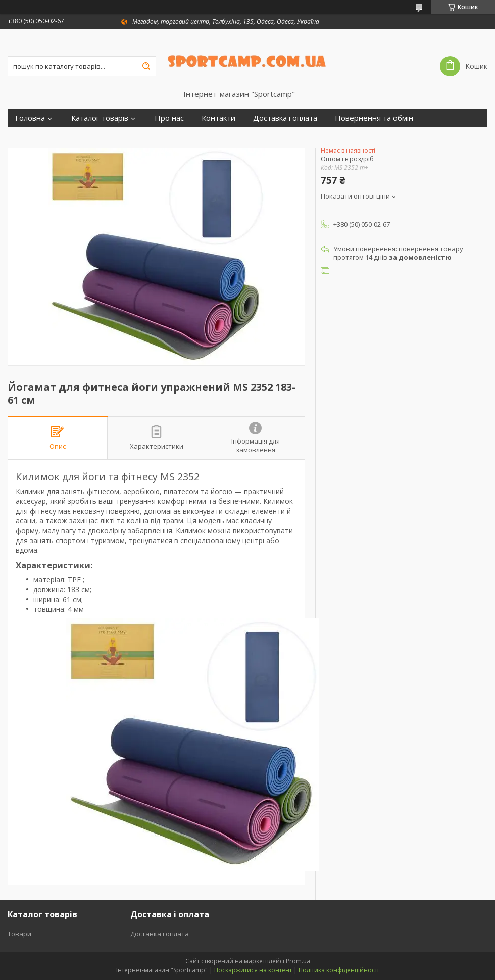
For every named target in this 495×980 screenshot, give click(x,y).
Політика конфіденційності (339, 970)
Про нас (169, 118)
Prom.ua (298, 961)
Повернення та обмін (374, 118)
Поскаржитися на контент (253, 970)
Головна (30, 118)
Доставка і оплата (285, 118)
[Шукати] (146, 66)
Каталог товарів (100, 118)
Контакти (218, 118)
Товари (19, 934)
